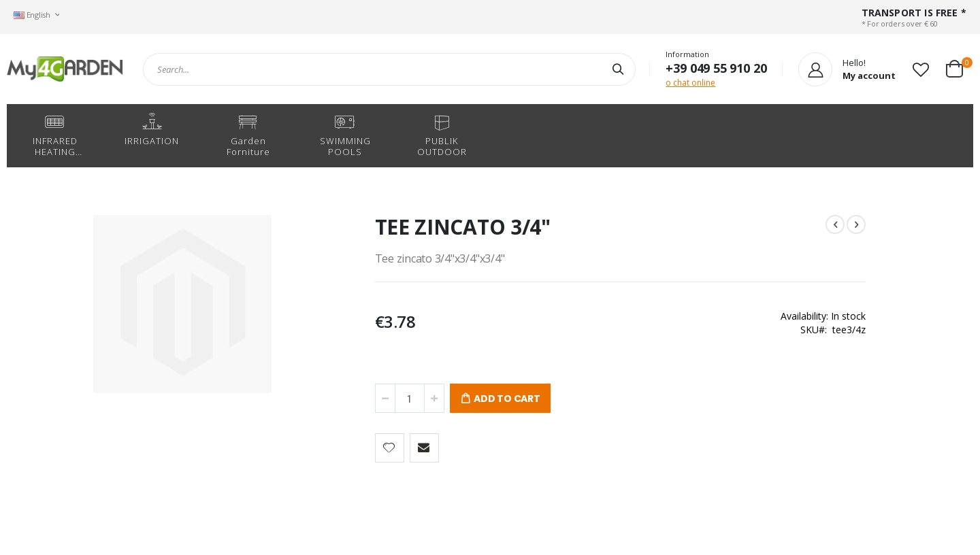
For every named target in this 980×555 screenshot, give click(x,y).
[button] (921, 69)
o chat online (690, 83)
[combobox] (389, 69)
